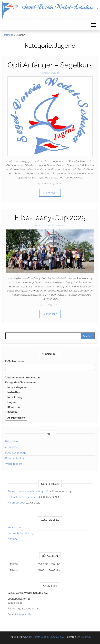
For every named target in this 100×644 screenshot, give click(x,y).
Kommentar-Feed (16, 458)
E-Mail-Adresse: (15, 361)
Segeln (11, 412)
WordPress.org (14, 464)
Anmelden (11, 447)
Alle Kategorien (16, 387)
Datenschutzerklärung (21, 533)
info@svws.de (23, 614)
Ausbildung (14, 397)
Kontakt (12, 539)
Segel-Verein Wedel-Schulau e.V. (44, 637)
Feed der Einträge (16, 453)
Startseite (8, 35)
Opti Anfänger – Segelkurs (50, 65)
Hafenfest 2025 (17, 503)
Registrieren (12, 441)
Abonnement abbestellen (22, 378)
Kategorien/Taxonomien (20, 383)
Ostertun (86, 637)
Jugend (55, 73)
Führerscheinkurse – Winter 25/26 (28, 491)
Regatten (60, 225)
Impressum (14, 528)
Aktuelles (45, 73)
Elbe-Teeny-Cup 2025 (50, 218)
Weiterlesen (50, 193)
